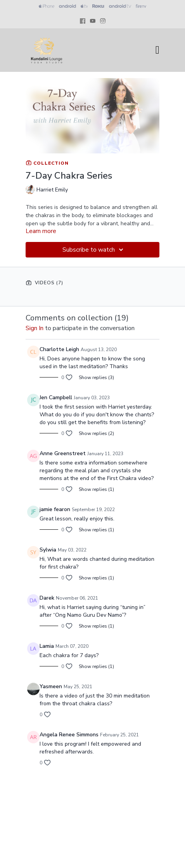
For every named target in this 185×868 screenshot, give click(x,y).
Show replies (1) (96, 489)
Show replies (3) (96, 377)
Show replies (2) (96, 433)
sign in (35, 328)
